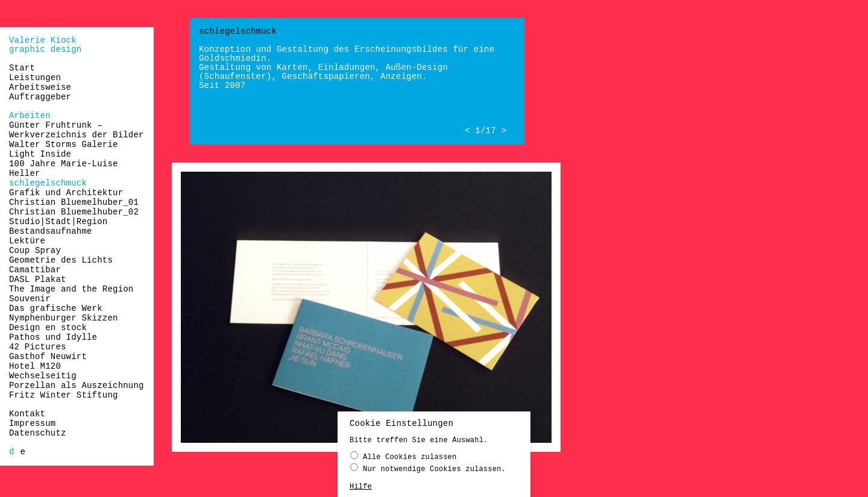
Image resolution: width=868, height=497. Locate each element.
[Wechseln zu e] (23, 452)
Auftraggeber (40, 97)
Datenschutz (38, 433)
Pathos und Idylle (53, 337)
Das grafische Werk (56, 308)
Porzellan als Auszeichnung (77, 386)
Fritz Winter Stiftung (64, 395)
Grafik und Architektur (66, 193)
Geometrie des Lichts (61, 260)
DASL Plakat (38, 280)
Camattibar (35, 270)
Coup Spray (35, 251)
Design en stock (48, 328)
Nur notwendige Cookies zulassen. (428, 468)
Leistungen (35, 78)
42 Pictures (38, 347)
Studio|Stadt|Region (58, 222)
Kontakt (27, 414)
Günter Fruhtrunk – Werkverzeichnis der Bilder (77, 130)
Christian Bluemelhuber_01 (74, 202)
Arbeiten (30, 116)
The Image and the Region (71, 289)
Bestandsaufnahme (51, 231)
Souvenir (30, 299)
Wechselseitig (43, 376)
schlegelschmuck (48, 183)
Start (22, 68)
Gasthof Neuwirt (48, 357)
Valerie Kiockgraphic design (45, 45)
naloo (861, 14)
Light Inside (40, 154)
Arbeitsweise (40, 87)
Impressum (32, 424)
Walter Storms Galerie (64, 145)
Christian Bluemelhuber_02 (74, 212)
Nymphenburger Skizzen (64, 318)
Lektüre (27, 241)
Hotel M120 (35, 366)
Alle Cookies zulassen (403, 456)
